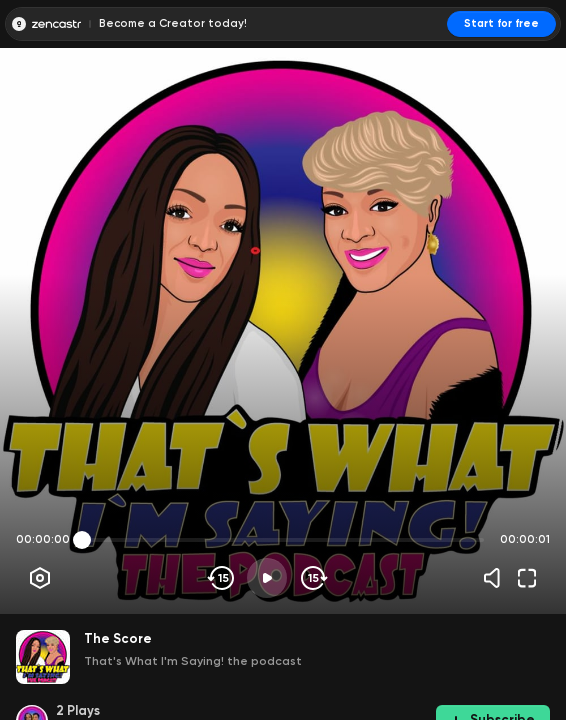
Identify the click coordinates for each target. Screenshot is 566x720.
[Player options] (40, 578)
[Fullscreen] (527, 578)
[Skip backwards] (221, 578)
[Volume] (497, 578)
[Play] (267, 578)
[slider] (82, 540)
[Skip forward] (312, 578)
